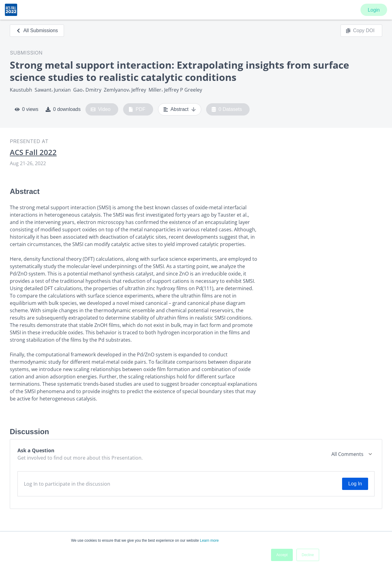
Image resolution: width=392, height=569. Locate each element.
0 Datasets (227, 109)
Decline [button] (308, 555)
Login (374, 10)
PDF (137, 109)
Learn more (209, 541)
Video (101, 109)
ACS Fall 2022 (33, 152)
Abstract (180, 109)
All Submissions (37, 30)
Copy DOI (360, 31)
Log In (355, 484)
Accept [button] (282, 555)
